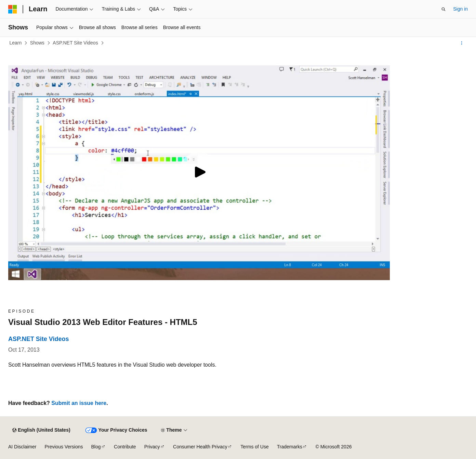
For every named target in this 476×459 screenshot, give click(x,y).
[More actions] (462, 43)
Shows (37, 43)
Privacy (152, 447)
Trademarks (290, 447)
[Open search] (444, 9)
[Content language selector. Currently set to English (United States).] (41, 430)
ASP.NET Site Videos (75, 43)
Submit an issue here (79, 403)
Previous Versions (64, 447)
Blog (96, 447)
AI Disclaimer (22, 447)
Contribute (125, 447)
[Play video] (199, 173)
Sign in (460, 9)
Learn (16, 43)
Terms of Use (254, 447)
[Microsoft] (13, 9)
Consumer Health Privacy (200, 447)
